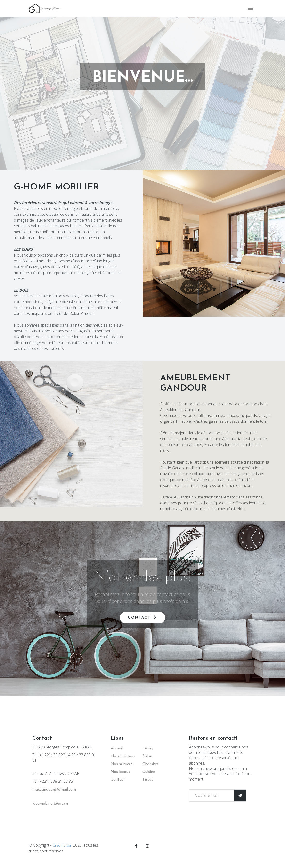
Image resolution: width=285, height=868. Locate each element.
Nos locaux (120, 772)
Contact (142, 617)
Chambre (151, 764)
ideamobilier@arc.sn (50, 804)
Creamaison (62, 846)
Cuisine (149, 772)
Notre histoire (123, 756)
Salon (147, 756)
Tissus (148, 780)
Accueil (117, 748)
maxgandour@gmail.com (54, 790)
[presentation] (226, 823)
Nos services (122, 764)
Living (148, 748)
